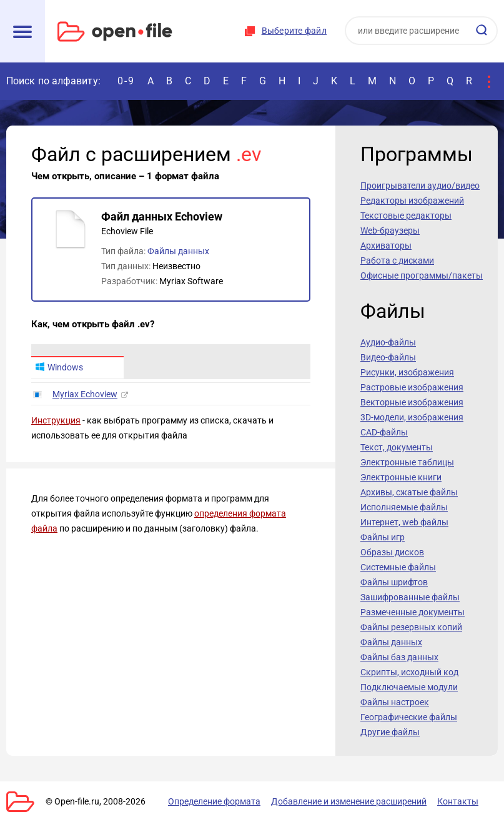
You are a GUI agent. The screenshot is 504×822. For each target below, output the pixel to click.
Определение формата (214, 801)
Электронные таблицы (407, 462)
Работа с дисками (397, 260)
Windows (59, 367)
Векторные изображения (412, 402)
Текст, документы (397, 447)
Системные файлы (398, 567)
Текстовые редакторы (406, 215)
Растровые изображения (412, 387)
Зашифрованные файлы (410, 597)
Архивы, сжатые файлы (409, 492)
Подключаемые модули (409, 687)
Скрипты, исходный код (409, 672)
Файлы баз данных (399, 657)
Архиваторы (386, 245)
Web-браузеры (390, 230)
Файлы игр (383, 537)
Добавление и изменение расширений (349, 801)
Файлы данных (178, 251)
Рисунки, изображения (407, 372)
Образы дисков (392, 552)
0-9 (126, 81)
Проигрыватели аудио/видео (420, 186)
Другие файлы (390, 732)
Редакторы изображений (412, 201)
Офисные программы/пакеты (422, 275)
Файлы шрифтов (394, 582)
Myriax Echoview (85, 394)
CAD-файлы (384, 432)
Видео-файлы (388, 357)
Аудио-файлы (388, 342)
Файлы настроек (395, 702)
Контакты (458, 801)
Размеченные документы (413, 612)
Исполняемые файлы (404, 507)
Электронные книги (401, 477)
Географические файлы (409, 717)
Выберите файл (294, 31)
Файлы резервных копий (411, 627)
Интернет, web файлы (404, 522)
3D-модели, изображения (412, 417)
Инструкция (56, 420)
